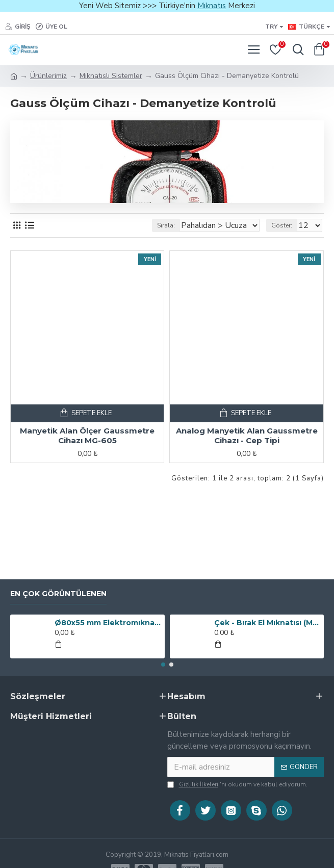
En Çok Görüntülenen (58, 594)
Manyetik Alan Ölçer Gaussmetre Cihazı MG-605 (87, 436)
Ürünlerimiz (48, 76)
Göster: (282, 225)
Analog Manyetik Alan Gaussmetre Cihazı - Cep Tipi (247, 436)
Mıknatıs (212, 6)
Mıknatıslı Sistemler (111, 76)
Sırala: (166, 225)
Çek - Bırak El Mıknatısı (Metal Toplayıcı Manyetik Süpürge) (267, 623)
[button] (163, 665)
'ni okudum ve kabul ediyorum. (237, 784)
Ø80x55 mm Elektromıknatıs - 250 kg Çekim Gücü (108, 623)
